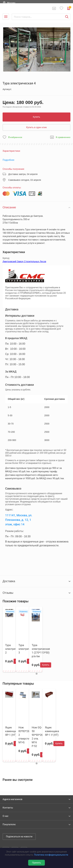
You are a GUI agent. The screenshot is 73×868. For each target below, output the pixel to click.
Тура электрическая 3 (28, 649)
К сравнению (63, 137)
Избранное (62, 8)
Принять (36, 863)
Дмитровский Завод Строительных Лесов (24, 261)
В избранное (15, 137)
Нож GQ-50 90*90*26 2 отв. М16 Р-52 (37, 737)
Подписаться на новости (19, 837)
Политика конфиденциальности (51, 855)
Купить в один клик (37, 127)
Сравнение (54, 8)
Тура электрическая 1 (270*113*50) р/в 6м (41, 651)
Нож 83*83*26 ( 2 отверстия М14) (25, 735)
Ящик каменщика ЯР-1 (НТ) (12, 731)
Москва (11, 3)
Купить (36, 117)
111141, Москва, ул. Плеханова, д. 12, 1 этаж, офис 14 (19, 520)
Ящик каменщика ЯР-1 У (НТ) (52, 731)
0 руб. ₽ (69, 8)
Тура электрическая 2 (14, 649)
